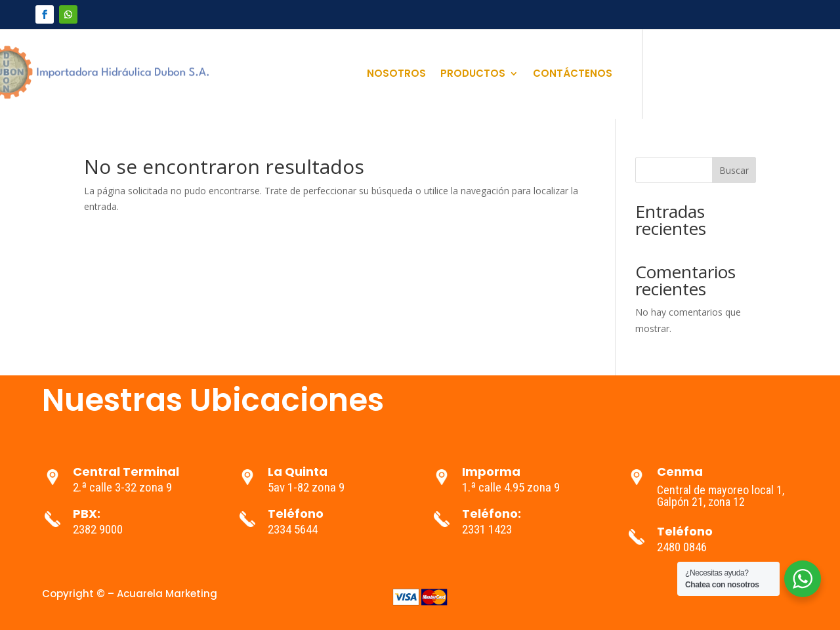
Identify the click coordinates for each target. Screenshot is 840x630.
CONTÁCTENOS (573, 74)
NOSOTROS (396, 74)
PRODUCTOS (473, 74)
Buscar (734, 170)
